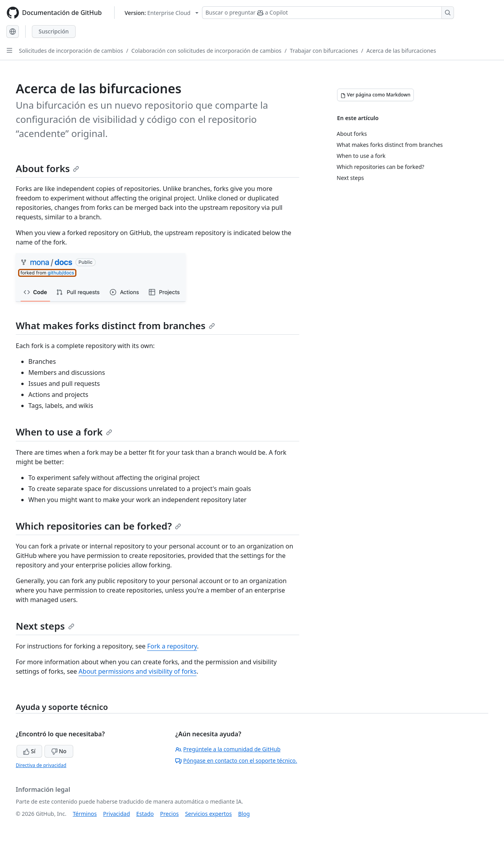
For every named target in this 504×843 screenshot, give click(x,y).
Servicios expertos (208, 814)
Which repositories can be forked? (98, 526)
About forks (47, 168)
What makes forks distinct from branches (115, 325)
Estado (145, 814)
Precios (170, 814)
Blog (244, 814)
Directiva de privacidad (41, 765)
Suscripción (54, 31)
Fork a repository (172, 646)
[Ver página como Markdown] (375, 95)
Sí (29, 751)
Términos (85, 814)
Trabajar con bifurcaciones (324, 51)
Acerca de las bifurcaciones (401, 51)
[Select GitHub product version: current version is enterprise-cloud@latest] (161, 13)
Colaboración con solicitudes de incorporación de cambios (207, 51)
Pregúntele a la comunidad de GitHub (228, 749)
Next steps (45, 626)
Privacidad (117, 814)
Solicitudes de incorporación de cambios (71, 51)
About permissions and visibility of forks (138, 671)
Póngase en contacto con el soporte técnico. (236, 761)
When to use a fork (64, 432)
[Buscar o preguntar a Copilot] (328, 13)
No (59, 751)
